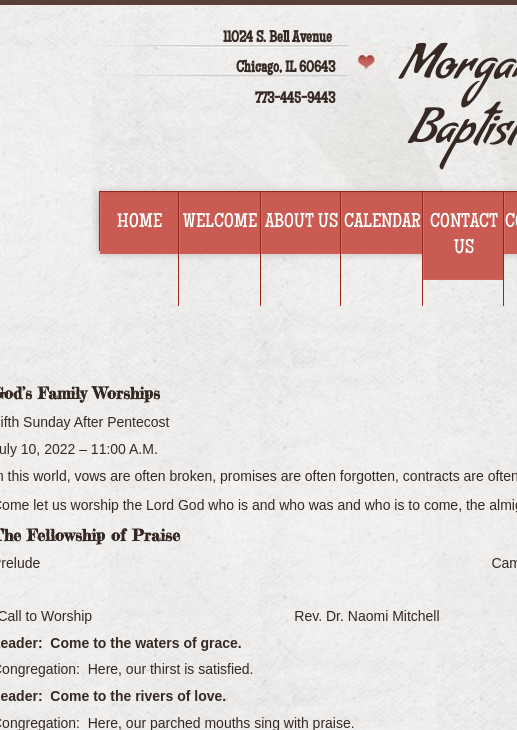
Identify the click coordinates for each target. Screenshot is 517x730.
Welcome (220, 223)
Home (139, 223)
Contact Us (464, 236)
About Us (301, 223)
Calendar (382, 223)
